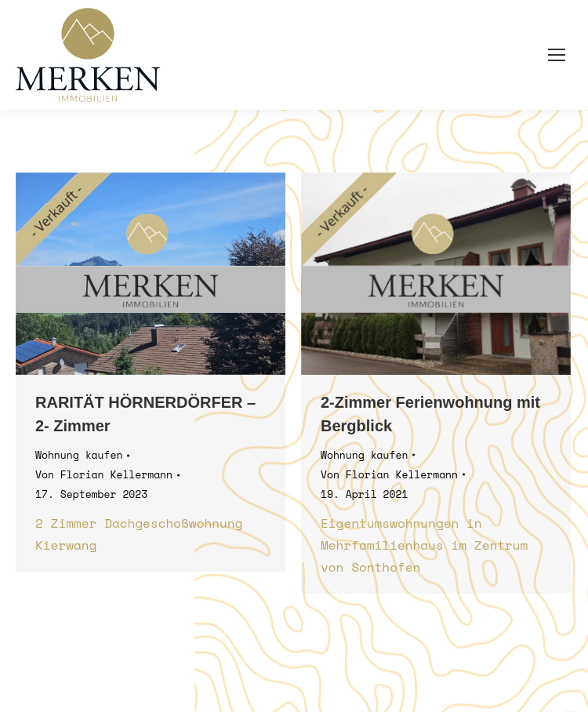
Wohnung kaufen (79, 455)
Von (104, 474)
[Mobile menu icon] (557, 55)
